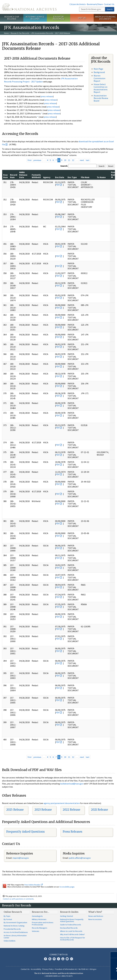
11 (69, 160)
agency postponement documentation (62, 803)
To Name (101, 177)
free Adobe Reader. (34, 885)
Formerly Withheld (36, 176)
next (82, 160)
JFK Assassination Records (42, 33)
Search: (64, 166)
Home (6, 33)
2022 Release (71, 810)
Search (110, 9)
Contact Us (109, 4)
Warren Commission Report (99, 78)
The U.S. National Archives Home (29, 7)
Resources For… (40, 912)
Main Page (98, 69)
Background (99, 72)
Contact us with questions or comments (18, 899)
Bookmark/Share (95, 4)
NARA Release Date (23, 175)
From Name (114, 175)
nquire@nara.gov (21, 858)
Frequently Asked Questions (25, 832)
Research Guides (69, 912)
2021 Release (99, 810)
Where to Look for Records (71, 931)
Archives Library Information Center (15, 937)
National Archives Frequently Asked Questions (72, 920)
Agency (47, 177)
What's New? (95, 912)
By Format (8, 919)
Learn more (93, 975)
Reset (111, 166)
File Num (85, 177)
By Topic (7, 916)
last (88, 160)
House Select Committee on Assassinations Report (101, 88)
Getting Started (67, 916)
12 (73, 160)
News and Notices (96, 916)
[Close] (114, 955)
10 (65, 160)
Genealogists (37, 916)
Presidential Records (12, 929)
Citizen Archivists (78, 4)
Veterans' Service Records (35, 18)
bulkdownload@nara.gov (72, 784)
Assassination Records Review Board (101, 98)
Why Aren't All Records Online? (72, 934)
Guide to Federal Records (71, 925)
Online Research (13, 912)
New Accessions (95, 919)
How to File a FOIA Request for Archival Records (73, 939)
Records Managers (40, 928)
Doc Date (60, 177)
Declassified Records (69, 928)
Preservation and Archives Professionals (43, 924)
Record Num (14, 176)
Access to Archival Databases (16, 932)
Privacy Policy (48, 969)
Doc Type (72, 177)
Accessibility (36, 969)
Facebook (45, 959)
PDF (58, 185)
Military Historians (39, 919)
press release (47, 96)
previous (37, 160)
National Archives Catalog (14, 926)
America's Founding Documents (105, 18)
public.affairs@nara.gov (80, 858)
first (30, 160)
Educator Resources (58, 18)
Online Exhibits (10, 941)
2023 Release (43, 810)
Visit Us (82, 18)
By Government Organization (15, 922)
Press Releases (72, 832)
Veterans (36, 931)
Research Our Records (12, 18)
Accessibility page (67, 887)
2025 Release (15, 810)
